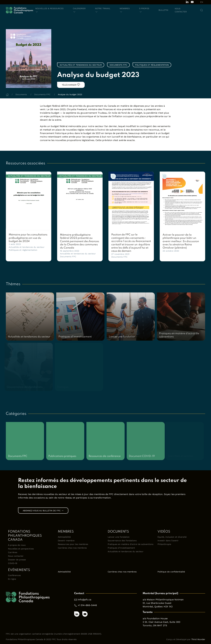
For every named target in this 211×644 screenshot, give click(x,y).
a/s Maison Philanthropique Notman (163, 600)
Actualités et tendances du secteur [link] (81, 65)
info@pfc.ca (85, 600)
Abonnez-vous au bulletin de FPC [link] (43, 511)
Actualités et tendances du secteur (27, 247)
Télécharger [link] (71, 85)
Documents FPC (68, 257)
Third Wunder (198, 639)
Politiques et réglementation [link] (152, 65)
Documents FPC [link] (118, 65)
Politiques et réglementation (23, 250)
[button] (51, 10)
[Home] (7, 94)
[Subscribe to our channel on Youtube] (192, 2)
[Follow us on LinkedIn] (187, 2)
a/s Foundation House (155, 618)
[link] (29, 201)
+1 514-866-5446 (87, 605)
